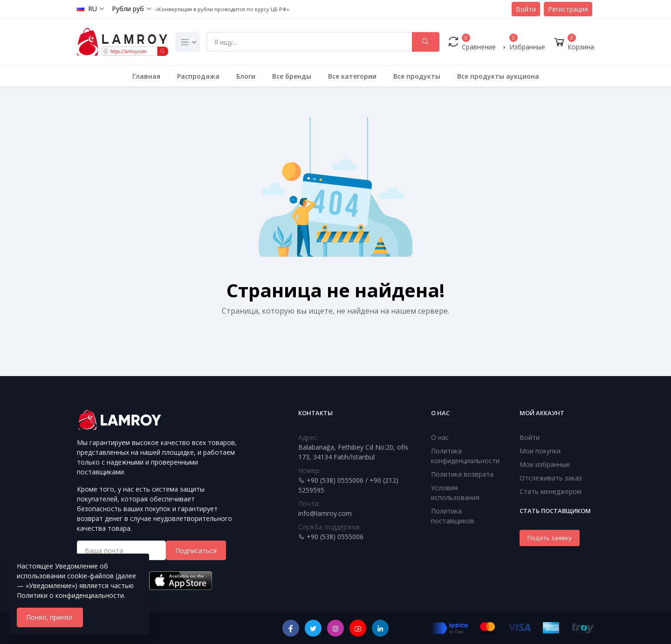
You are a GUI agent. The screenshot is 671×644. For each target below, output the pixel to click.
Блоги (246, 76)
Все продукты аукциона (498, 76)
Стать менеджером (551, 491)
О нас (440, 437)
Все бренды (292, 76)
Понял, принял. (50, 617)
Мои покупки (540, 451)
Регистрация (568, 9)
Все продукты (417, 76)
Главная (146, 76)
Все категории (352, 76)
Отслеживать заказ (551, 478)
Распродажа (198, 76)
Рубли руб (128, 9)
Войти (526, 9)
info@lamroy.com (325, 513)
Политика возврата (462, 474)
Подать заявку (550, 538)
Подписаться (196, 551)
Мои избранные (545, 464)
